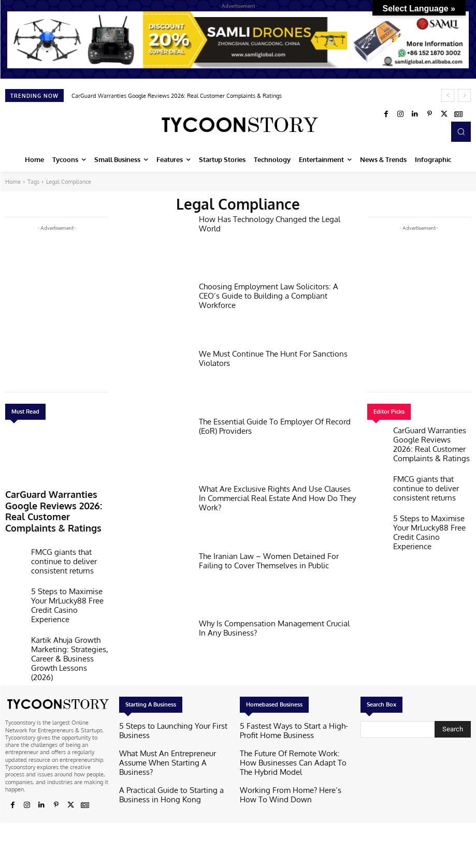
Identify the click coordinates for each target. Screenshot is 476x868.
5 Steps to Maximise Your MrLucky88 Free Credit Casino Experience (69, 568)
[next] (464, 95)
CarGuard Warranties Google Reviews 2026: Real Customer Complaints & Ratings (177, 96)
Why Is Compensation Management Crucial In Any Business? (275, 627)
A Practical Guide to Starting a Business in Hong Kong (173, 770)
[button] (461, 131)
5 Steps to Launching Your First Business (170, 725)
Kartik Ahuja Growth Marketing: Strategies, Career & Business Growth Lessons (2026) (69, 604)
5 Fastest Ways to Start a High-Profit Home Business (287, 728)
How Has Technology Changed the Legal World (271, 218)
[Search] (453, 727)
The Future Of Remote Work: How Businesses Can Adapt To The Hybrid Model (287, 756)
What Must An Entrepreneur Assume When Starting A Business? (174, 746)
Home (13, 182)
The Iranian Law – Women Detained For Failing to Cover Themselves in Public (275, 560)
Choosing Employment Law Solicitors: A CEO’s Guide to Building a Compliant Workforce (269, 290)
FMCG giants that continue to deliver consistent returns (69, 534)
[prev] (448, 95)
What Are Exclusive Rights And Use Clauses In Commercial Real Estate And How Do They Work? (274, 492)
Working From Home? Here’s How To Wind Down (288, 784)
